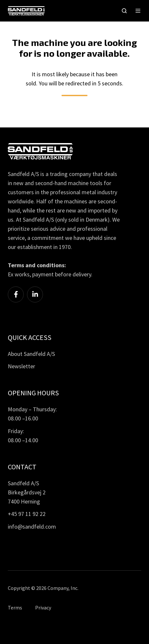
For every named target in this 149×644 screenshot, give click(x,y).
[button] (124, 11)
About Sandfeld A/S (31, 354)
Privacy (43, 607)
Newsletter (21, 366)
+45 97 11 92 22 (27, 514)
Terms (15, 607)
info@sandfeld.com (32, 527)
